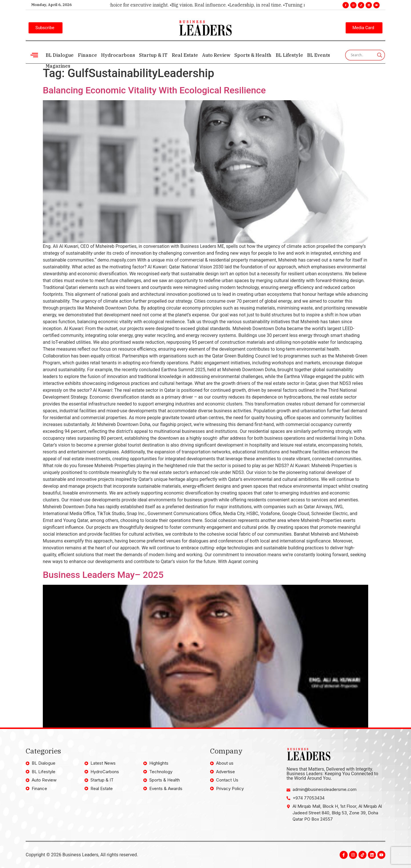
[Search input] (362, 55)
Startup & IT (153, 55)
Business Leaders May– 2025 (103, 575)
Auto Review (216, 55)
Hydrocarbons (118, 55)
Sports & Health (252, 55)
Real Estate (184, 55)
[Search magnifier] (380, 55)
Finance (87, 55)
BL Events (318, 55)
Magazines (58, 66)
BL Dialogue (60, 55)
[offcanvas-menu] (34, 55)
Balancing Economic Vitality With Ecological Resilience (154, 90)
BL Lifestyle (289, 55)
